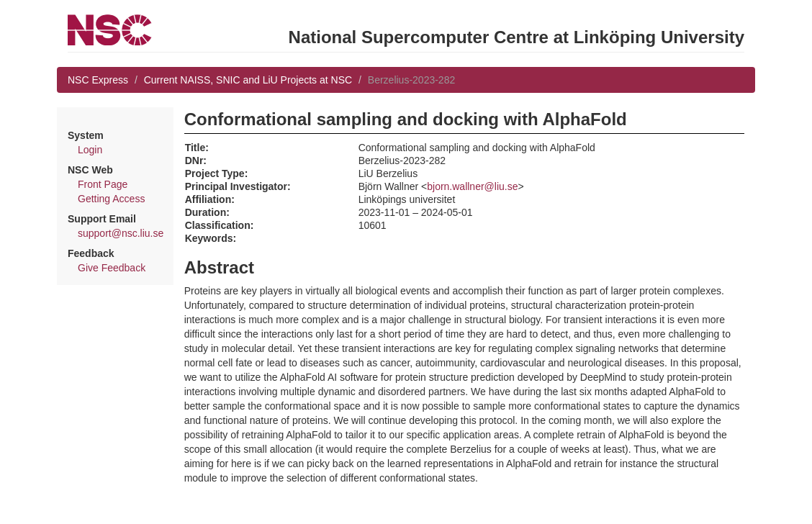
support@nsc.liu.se (121, 233)
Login (90, 150)
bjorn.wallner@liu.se (472, 186)
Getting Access (111, 199)
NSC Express (98, 80)
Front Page (103, 184)
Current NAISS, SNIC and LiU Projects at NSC (248, 80)
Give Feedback (112, 268)
